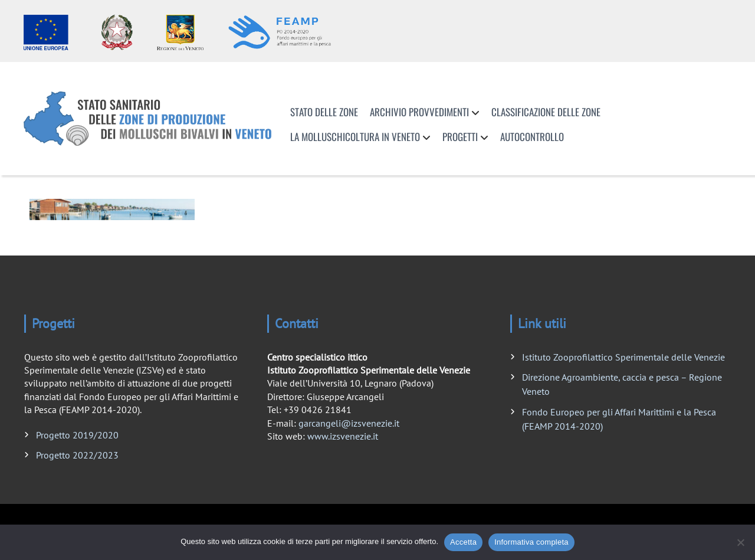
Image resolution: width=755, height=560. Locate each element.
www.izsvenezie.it (343, 436)
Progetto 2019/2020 (77, 435)
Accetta (463, 542)
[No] (740, 542)
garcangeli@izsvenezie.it (349, 423)
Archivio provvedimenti (419, 112)
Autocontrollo (532, 137)
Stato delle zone (324, 112)
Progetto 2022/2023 (77, 455)
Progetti (460, 137)
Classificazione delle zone (546, 112)
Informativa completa (531, 542)
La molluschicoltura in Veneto (355, 137)
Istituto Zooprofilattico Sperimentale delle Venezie (623, 357)
